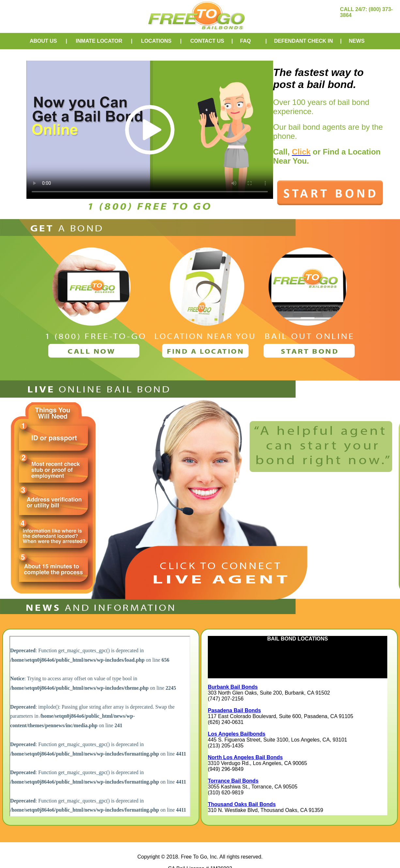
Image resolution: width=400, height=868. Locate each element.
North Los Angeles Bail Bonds (245, 757)
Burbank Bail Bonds (233, 687)
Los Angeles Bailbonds (237, 734)
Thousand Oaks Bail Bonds (242, 804)
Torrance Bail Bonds (233, 781)
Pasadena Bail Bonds (234, 710)
